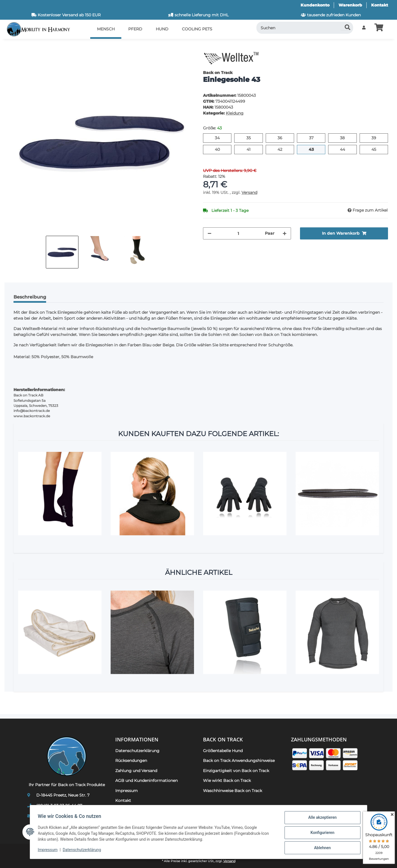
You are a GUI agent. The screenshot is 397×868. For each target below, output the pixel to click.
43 (314, 149)
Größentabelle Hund (223, 751)
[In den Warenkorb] (13, 46)
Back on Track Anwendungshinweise (239, 761)
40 (220, 149)
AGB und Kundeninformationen (146, 780)
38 (345, 138)
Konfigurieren (321, 833)
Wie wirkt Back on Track (227, 780)
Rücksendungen (131, 761)
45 (376, 149)
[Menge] (238, 233)
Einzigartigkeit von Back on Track (236, 771)
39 (376, 138)
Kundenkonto (315, 5)
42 (282, 149)
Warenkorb (350, 5)
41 (250, 149)
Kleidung (235, 113)
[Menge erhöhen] (285, 233)
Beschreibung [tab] (30, 297)
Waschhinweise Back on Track (233, 791)
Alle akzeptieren (321, 819)
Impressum (49, 851)
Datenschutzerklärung (83, 851)
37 (313, 138)
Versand (249, 192)
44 (345, 149)
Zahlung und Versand (136, 771)
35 (251, 138)
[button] (364, 28)
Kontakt (380, 5)
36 (282, 138)
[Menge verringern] (209, 233)
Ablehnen (321, 848)
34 (219, 138)
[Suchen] (305, 28)
